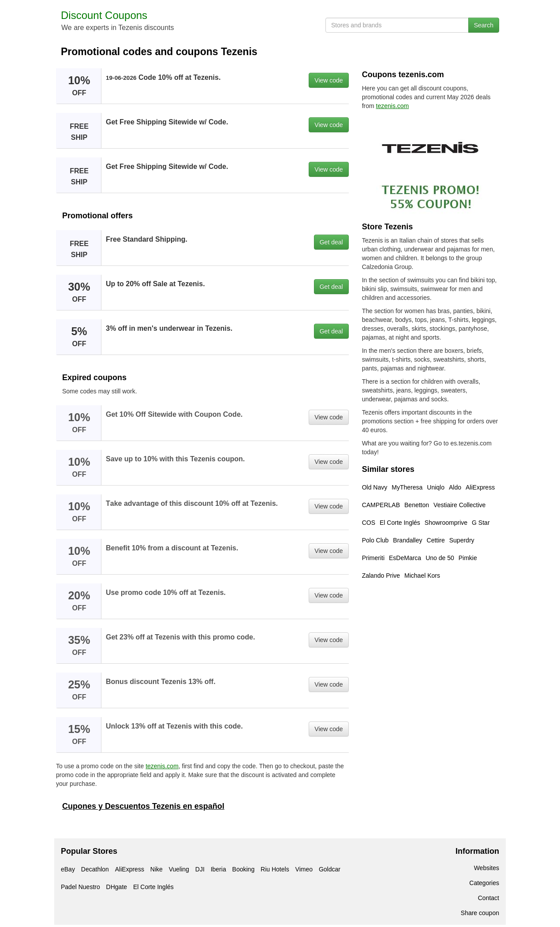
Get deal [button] (331, 242)
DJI (200, 869)
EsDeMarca (405, 558)
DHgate (117, 887)
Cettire (436, 540)
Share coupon (480, 913)
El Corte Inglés (400, 523)
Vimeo (304, 869)
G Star (481, 523)
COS (369, 523)
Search (484, 25)
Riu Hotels (275, 869)
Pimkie (468, 558)
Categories (484, 883)
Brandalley (407, 540)
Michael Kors (422, 576)
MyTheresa (407, 487)
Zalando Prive (381, 576)
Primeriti (373, 558)
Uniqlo (436, 487)
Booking (244, 869)
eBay (68, 869)
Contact (489, 898)
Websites (487, 868)
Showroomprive (446, 523)
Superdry (462, 540)
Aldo (455, 487)
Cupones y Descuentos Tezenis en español (143, 806)
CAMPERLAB (381, 505)
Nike (157, 869)
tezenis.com (162, 766)
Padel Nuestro (80, 887)
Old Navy (375, 487)
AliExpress (480, 487)
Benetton (417, 505)
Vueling (179, 869)
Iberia (218, 869)
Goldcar (330, 869)
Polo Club (375, 540)
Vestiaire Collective (459, 505)
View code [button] (329, 80)
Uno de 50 (440, 558)
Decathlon (95, 869)
